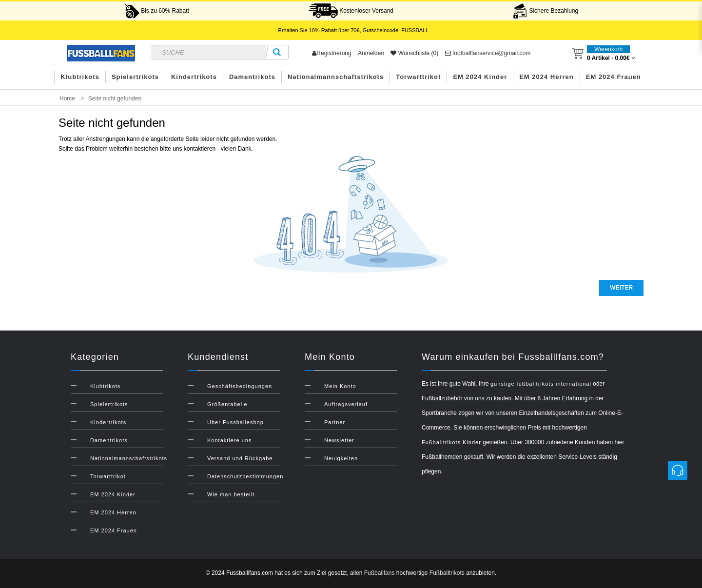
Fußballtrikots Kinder (451, 442)
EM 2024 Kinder (480, 77)
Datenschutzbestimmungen (245, 476)
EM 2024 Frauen (614, 77)
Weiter (621, 288)
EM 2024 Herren (546, 77)
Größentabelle (227, 404)
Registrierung (331, 53)
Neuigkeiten (341, 458)
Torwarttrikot (418, 77)
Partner (335, 422)
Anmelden (371, 53)
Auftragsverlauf (346, 404)
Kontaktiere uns (229, 440)
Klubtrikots (80, 77)
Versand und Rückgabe (240, 458)
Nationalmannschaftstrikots (336, 77)
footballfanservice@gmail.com (488, 53)
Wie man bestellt (231, 494)
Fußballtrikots (447, 573)
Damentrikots (252, 77)
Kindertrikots (194, 77)
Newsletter (339, 440)
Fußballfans (380, 573)
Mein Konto (340, 386)
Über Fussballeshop (235, 422)
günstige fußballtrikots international (541, 384)
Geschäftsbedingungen (240, 386)
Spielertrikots (135, 77)
